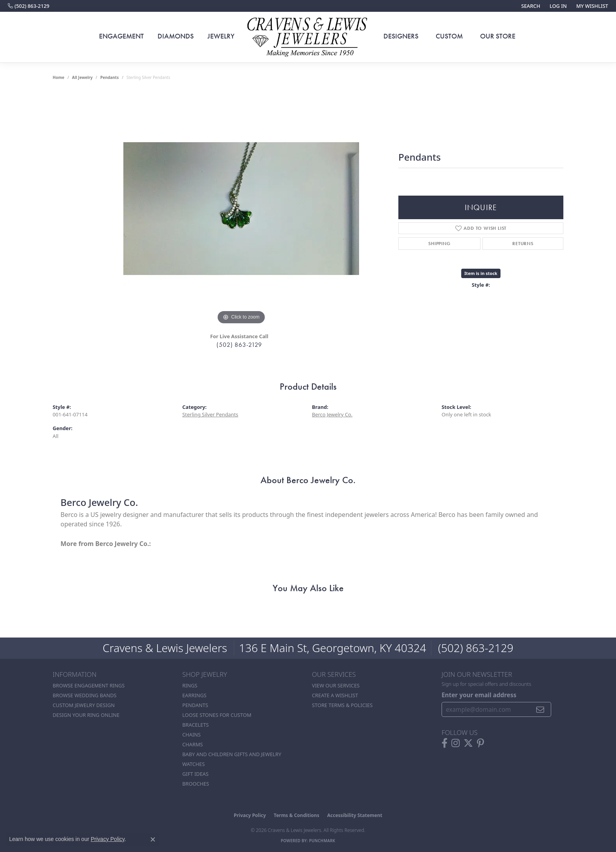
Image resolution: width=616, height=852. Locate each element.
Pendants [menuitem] (195, 705)
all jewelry (82, 77)
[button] (530, 6)
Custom (449, 36)
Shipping (439, 244)
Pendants (109, 77)
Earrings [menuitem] (194, 695)
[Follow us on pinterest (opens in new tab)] (480, 743)
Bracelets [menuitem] (195, 725)
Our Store (498, 36)
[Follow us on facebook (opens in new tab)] (445, 743)
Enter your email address (479, 695)
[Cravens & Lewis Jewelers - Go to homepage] (308, 37)
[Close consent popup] (153, 839)
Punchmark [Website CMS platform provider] (322, 841)
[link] (29, 6)
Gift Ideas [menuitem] (195, 774)
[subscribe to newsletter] (540, 709)
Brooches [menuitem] (196, 784)
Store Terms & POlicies (342, 705)
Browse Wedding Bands (85, 695)
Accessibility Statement (355, 815)
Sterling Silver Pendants (210, 414)
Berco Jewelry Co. (332, 414)
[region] (241, 209)
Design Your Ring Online (86, 715)
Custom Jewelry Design (84, 705)
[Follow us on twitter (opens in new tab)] (468, 743)
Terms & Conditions (297, 815)
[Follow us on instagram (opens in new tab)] (456, 743)
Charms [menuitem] (192, 744)
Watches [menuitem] (193, 764)
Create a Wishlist (335, 695)
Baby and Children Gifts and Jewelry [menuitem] (232, 754)
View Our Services (336, 685)
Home (59, 77)
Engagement (121, 36)
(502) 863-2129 (239, 345)
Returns (523, 244)
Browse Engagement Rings (89, 685)
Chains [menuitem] (192, 735)
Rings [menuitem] (190, 685)
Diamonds (176, 36)
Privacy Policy (250, 815)
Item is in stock (481, 273)
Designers (401, 36)
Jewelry (221, 36)
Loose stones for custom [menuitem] (217, 715)
